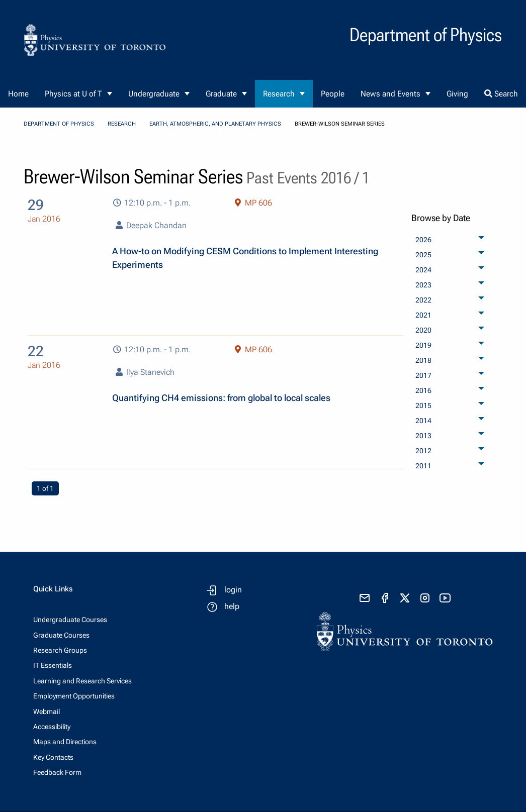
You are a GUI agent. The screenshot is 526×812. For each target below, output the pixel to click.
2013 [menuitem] (423, 436)
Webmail (47, 712)
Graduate (221, 94)
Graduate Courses (61, 635)
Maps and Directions (65, 742)
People (333, 94)
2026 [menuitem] (423, 240)
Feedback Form (57, 772)
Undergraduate (154, 94)
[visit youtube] (445, 598)
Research (279, 94)
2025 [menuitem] (423, 255)
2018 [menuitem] (423, 360)
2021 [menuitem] (423, 315)
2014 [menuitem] (423, 421)
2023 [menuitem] (423, 285)
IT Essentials (53, 665)
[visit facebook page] (385, 598)
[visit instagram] (425, 598)
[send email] (365, 598)
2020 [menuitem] (423, 330)
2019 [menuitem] (423, 345)
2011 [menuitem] (423, 466)
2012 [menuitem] (423, 451)
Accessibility (52, 727)
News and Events (390, 94)
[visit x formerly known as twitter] (405, 598)
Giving (457, 94)
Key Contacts (53, 757)
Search (501, 94)
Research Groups (60, 650)
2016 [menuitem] (423, 390)
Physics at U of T (73, 94)
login (233, 590)
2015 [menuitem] (423, 405)
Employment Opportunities (74, 696)
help (232, 606)
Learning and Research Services (82, 681)
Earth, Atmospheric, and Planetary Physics (215, 124)
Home (18, 94)
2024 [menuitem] (423, 270)
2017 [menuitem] (423, 375)
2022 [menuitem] (423, 300)
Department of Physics (59, 124)
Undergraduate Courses (70, 620)
